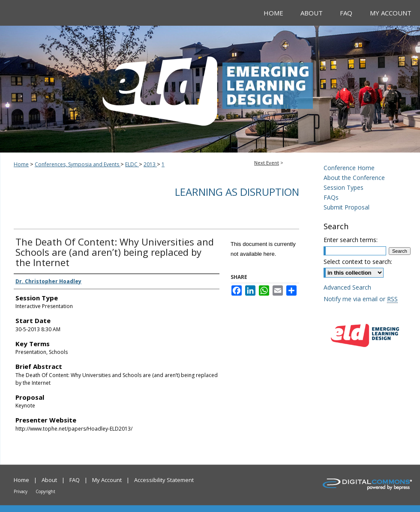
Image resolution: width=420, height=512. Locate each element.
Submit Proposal (346, 207)
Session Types (343, 187)
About (49, 480)
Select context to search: (358, 262)
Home (21, 164)
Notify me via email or (361, 299)
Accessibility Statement (164, 480)
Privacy (21, 491)
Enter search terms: (351, 240)
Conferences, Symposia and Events (78, 164)
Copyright (45, 491)
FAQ (75, 480)
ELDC (132, 164)
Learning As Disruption (237, 192)
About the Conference (354, 178)
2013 (150, 164)
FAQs (331, 197)
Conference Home (349, 168)
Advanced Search (347, 287)
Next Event (267, 163)
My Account (107, 480)
